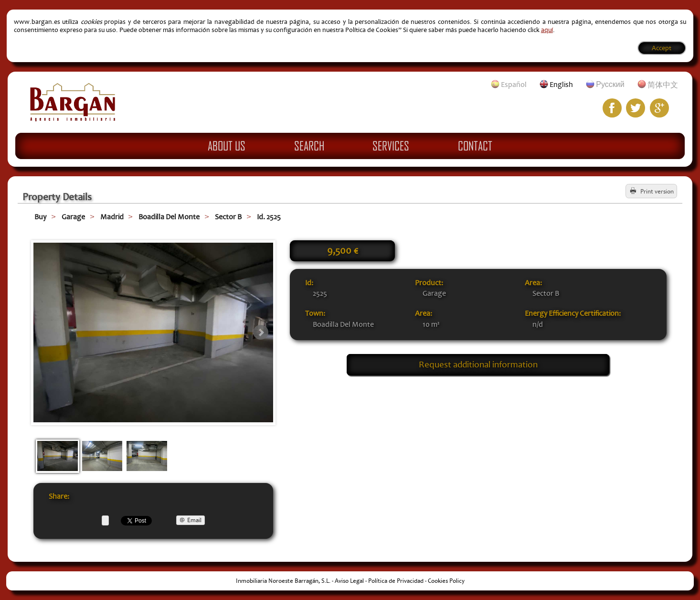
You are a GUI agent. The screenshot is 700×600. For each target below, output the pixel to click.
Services (391, 146)
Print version (657, 192)
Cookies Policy (446, 581)
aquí (547, 30)
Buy (40, 217)
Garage (73, 217)
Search (309, 146)
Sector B (228, 217)
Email (194, 520)
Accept (662, 48)
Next (261, 332)
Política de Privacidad (396, 581)
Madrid (112, 217)
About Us (227, 146)
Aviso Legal (349, 581)
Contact (475, 146)
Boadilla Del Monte (169, 217)
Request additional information (478, 364)
